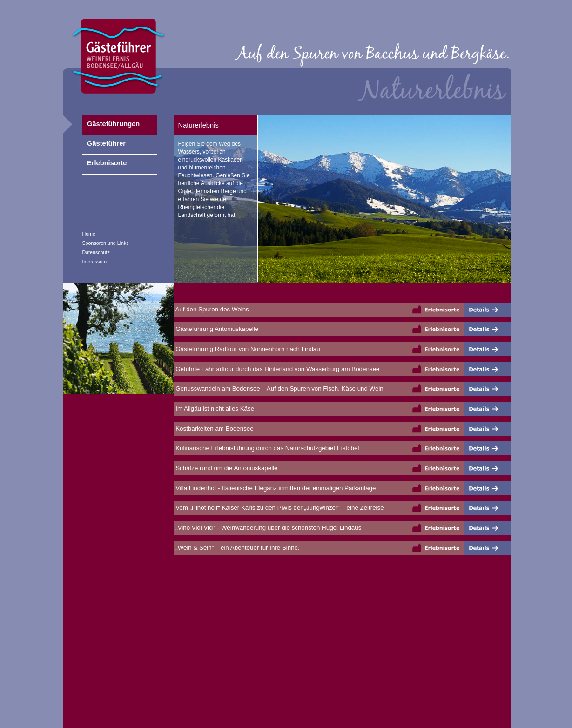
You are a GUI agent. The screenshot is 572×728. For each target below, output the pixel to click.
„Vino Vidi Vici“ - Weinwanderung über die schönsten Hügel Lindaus (268, 528)
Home (89, 234)
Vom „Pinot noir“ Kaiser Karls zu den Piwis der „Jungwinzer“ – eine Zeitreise (279, 508)
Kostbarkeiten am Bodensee (214, 428)
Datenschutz (96, 252)
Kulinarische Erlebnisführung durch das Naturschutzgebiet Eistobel (267, 448)
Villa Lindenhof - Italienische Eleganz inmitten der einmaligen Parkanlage (275, 488)
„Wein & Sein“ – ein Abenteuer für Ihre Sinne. (237, 548)
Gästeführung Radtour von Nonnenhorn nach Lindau (247, 349)
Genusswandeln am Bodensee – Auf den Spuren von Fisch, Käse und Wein (279, 388)
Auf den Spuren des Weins (212, 309)
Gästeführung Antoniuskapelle (216, 329)
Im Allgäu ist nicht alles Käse (214, 408)
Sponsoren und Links (106, 243)
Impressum (95, 262)
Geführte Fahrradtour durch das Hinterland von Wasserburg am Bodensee (277, 369)
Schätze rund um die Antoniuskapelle (226, 468)
